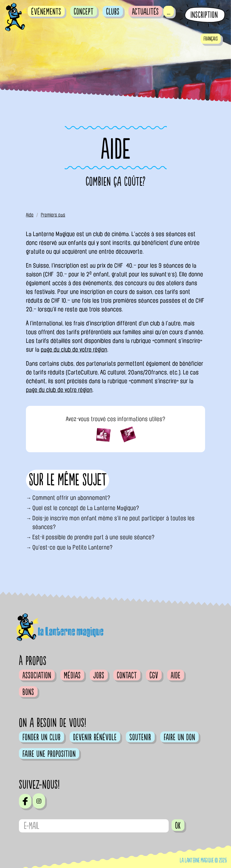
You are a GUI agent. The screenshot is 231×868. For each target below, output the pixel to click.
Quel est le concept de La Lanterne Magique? (86, 508)
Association (37, 675)
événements (46, 12)
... (169, 12)
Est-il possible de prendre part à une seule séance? (94, 537)
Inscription (204, 15)
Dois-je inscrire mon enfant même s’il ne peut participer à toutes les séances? (113, 523)
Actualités (145, 12)
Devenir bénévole (95, 737)
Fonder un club (42, 737)
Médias (72, 675)
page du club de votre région (74, 350)
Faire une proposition (49, 754)
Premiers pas (53, 215)
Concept (84, 12)
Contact (127, 675)
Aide (30, 215)
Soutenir (140, 737)
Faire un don (179, 737)
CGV (154, 675)
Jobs (99, 675)
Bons (28, 692)
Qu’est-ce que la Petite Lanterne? (73, 547)
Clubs (113, 12)
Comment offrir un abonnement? (71, 498)
